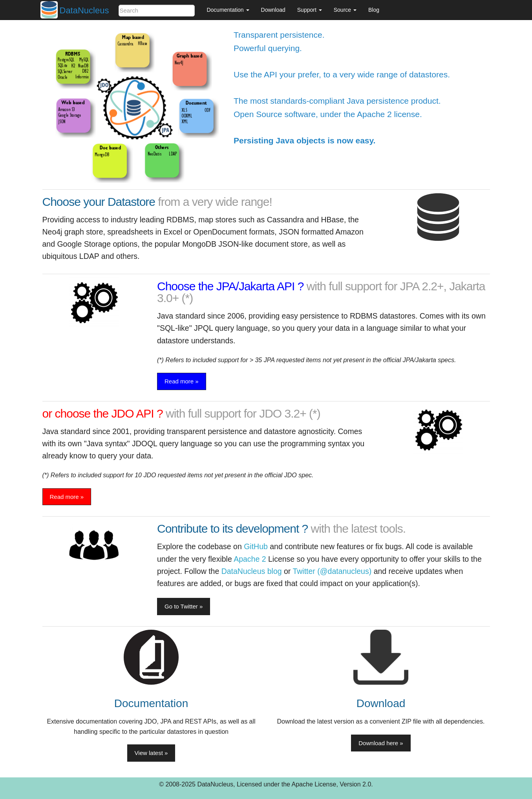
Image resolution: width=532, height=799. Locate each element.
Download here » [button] (381, 743)
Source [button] (345, 10)
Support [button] (310, 10)
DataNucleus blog (252, 571)
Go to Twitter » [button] (184, 606)
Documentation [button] (228, 10)
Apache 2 (250, 559)
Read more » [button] (182, 381)
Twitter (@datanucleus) (332, 571)
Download (273, 10)
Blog (374, 10)
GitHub (256, 546)
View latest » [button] (151, 753)
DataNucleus (84, 10)
